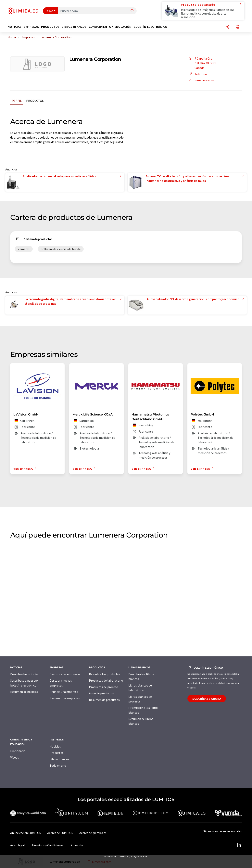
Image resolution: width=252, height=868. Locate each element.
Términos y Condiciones (48, 845)
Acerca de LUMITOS (60, 833)
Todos (49, 11)
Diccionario (18, 751)
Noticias (55, 746)
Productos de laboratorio (106, 680)
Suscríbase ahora (207, 699)
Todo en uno (58, 765)
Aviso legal (18, 845)
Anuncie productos (101, 693)
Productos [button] (50, 27)
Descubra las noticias (24, 674)
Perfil (17, 101)
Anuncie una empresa (64, 692)
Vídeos (15, 757)
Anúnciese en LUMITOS (26, 833)
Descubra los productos (105, 674)
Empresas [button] (31, 27)
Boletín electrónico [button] (151, 27)
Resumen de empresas (65, 698)
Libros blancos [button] (74, 27)
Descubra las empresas (65, 674)
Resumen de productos (104, 700)
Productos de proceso (104, 687)
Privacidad (77, 845)
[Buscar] (132, 11)
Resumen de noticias (24, 692)
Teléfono (197, 74)
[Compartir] (228, 27)
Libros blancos (59, 759)
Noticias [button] (15, 27)
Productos (35, 101)
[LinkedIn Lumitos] (239, 845)
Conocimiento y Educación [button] (110, 27)
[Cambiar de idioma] (238, 27)
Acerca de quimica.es (93, 833)
